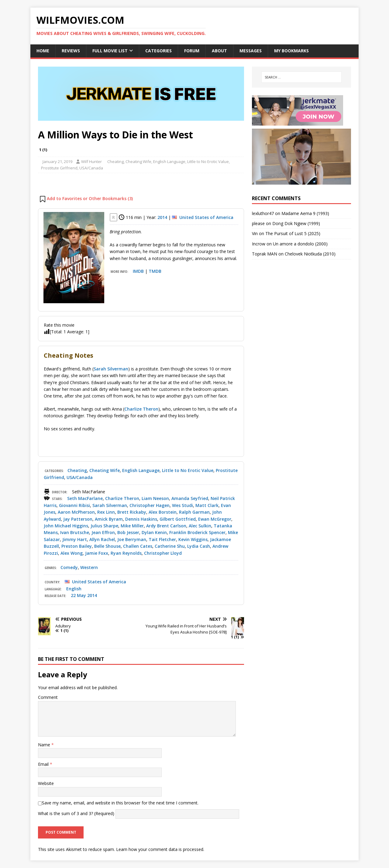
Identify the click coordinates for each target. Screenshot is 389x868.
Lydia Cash (199, 546)
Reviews (71, 51)
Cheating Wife (138, 161)
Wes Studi (182, 505)
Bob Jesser (128, 532)
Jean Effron (103, 532)
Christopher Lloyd (163, 553)
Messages (251, 51)
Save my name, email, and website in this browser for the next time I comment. (120, 803)
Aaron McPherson (76, 512)
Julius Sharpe (104, 526)
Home (43, 51)
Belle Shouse (107, 546)
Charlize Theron (141, 409)
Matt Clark (207, 505)
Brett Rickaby (132, 512)
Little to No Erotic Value (208, 161)
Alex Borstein (163, 512)
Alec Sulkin (200, 526)
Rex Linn (106, 512)
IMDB (138, 271)
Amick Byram (109, 519)
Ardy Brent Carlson (166, 526)
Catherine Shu (170, 546)
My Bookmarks (291, 51)
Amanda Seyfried (190, 498)
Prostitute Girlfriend (59, 168)
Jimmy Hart (75, 539)
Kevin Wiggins (193, 539)
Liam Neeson (155, 498)
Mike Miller (132, 526)
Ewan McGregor (215, 519)
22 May (78, 595)
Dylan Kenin (154, 532)
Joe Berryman (132, 539)
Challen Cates (138, 546)
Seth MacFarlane (85, 498)
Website (46, 783)
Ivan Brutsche (75, 532)
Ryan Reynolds (126, 553)
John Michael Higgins (66, 526)
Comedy (69, 567)
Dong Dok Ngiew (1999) (296, 223)
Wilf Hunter (91, 161)
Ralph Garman (194, 512)
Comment (48, 697)
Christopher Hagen (150, 505)
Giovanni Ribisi (74, 505)
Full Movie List (110, 51)
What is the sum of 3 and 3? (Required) (76, 814)
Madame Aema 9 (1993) (305, 213)
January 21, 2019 (57, 161)
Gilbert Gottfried (178, 519)
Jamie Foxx (97, 553)
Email (44, 764)
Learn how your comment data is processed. (160, 849)
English (74, 589)
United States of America (206, 217)
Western (89, 567)
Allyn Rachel (102, 539)
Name (45, 745)
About (219, 51)
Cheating (115, 161)
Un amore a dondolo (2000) (300, 244)
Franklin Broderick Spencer (197, 532)
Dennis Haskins (141, 519)
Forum (192, 51)
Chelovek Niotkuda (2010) (310, 254)
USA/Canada (91, 168)
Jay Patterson (78, 519)
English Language (169, 161)
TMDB (155, 271)
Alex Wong (72, 553)
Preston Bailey (77, 546)
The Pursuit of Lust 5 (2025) (293, 233)
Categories (158, 51)
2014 (162, 217)
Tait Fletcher (162, 539)
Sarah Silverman (111, 369)
